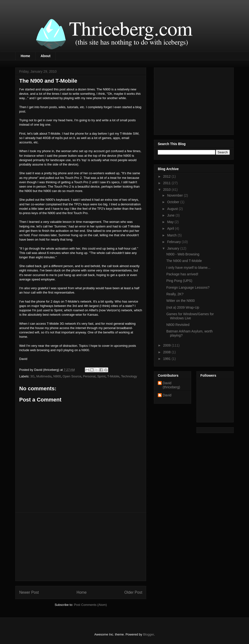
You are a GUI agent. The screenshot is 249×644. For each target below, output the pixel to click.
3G (32, 376)
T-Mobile (113, 376)
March (172, 235)
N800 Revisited (178, 325)
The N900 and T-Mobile (184, 261)
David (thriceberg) (171, 385)
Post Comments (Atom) (90, 605)
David (167, 395)
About (45, 56)
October (174, 202)
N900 (57, 376)
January (174, 248)
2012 (167, 176)
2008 (167, 352)
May (171, 222)
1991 (167, 359)
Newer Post (29, 592)
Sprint (101, 376)
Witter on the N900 (181, 301)
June (171, 215)
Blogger (148, 634)
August (173, 209)
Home (25, 56)
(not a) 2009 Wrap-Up (183, 307)
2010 (167, 190)
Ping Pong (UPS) (179, 281)
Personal (89, 376)
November (175, 195)
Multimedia (44, 376)
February (174, 242)
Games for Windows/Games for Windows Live (190, 316)
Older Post (133, 592)
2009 (167, 345)
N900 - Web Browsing (183, 254)
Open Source (72, 376)
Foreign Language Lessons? (188, 287)
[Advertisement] (81, 547)
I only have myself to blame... (188, 268)
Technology (129, 376)
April (171, 228)
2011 (167, 183)
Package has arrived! (182, 274)
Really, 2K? (175, 294)
